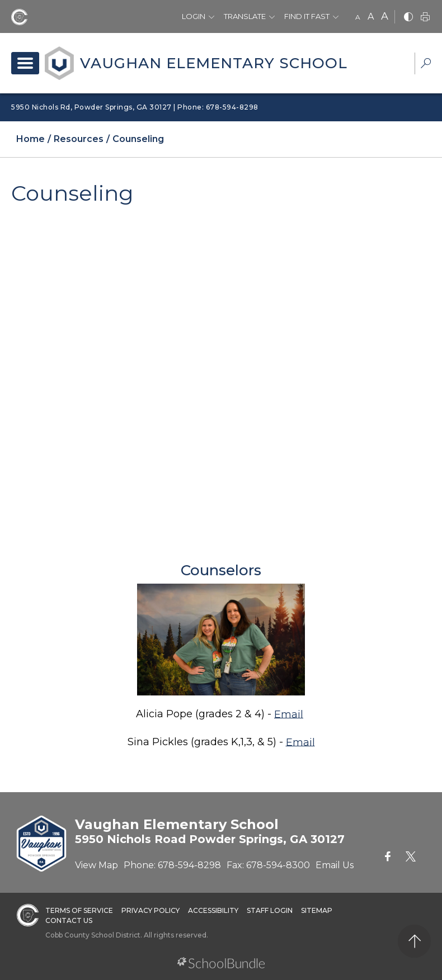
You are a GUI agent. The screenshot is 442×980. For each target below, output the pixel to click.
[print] (425, 18)
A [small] (358, 17)
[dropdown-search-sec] (426, 65)
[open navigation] (25, 63)
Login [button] (194, 16)
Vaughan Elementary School (214, 63)
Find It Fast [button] (307, 16)
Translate (245, 16)
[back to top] (414, 941)
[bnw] (408, 18)
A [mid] (371, 16)
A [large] (385, 16)
